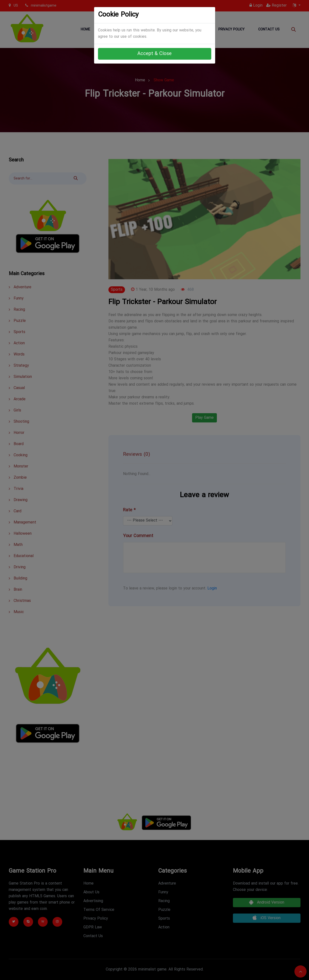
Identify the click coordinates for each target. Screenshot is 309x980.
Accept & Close (154, 54)
